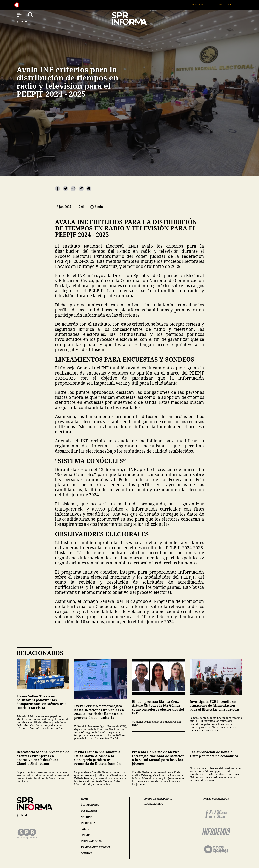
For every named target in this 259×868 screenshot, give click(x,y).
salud (85, 829)
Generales (202, 5)
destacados (89, 811)
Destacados (229, 5)
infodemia (88, 823)
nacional (87, 817)
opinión (86, 853)
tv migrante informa (96, 847)
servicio (87, 835)
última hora (90, 805)
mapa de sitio (154, 804)
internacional (91, 841)
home (85, 799)
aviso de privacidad (158, 799)
